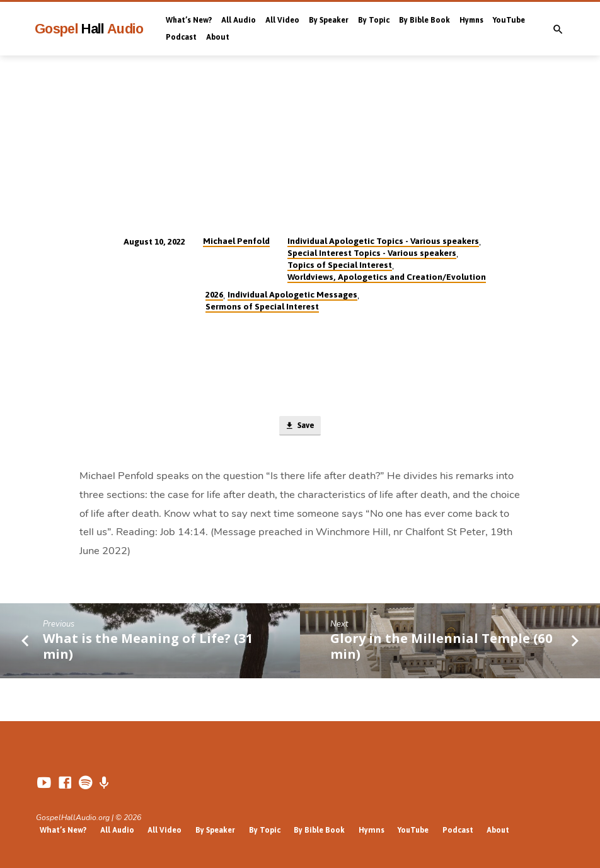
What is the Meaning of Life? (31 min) (148, 646)
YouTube (509, 20)
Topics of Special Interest (340, 265)
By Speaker (329, 20)
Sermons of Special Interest (262, 306)
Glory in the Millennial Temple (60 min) (441, 646)
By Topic (374, 20)
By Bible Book (424, 20)
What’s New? (189, 20)
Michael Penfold (236, 241)
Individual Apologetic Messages (292, 294)
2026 (214, 294)
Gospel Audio (89, 29)
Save (299, 426)
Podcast (181, 37)
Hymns (471, 20)
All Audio (239, 20)
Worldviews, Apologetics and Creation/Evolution (387, 277)
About (218, 37)
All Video (282, 20)
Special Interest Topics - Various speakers (372, 253)
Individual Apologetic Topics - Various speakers (383, 241)
